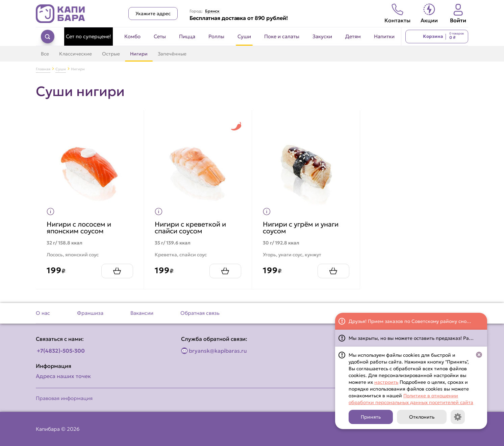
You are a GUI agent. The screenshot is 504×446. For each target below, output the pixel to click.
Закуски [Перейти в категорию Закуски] (322, 36)
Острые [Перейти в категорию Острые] (111, 54)
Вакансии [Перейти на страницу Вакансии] (142, 313)
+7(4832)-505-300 (61, 351)
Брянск (212, 11)
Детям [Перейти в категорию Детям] (353, 36)
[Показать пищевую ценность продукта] (54, 208)
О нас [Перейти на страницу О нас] (43, 313)
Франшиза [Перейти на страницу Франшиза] (90, 313)
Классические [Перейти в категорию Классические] (75, 54)
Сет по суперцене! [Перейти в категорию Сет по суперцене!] (89, 36)
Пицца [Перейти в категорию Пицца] (187, 36)
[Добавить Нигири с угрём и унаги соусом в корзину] (330, 268)
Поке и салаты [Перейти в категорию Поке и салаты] (282, 36)
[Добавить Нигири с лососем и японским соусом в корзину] (114, 268)
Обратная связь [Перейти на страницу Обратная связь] (200, 313)
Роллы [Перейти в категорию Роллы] (216, 36)
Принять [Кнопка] (371, 417)
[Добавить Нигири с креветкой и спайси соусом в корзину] (222, 268)
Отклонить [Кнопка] (422, 417)
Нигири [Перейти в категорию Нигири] (139, 54)
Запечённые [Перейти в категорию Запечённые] (172, 54)
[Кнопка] (458, 417)
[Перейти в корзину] (437, 37)
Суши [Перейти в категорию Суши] (244, 36)
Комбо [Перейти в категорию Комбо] (132, 36)
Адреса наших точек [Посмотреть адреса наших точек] (63, 376)
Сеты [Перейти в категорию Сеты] (160, 36)
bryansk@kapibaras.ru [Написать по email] (218, 351)
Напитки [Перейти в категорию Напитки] (384, 36)
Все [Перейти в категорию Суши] (45, 54)
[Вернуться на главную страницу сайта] (60, 14)
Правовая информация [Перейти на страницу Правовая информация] (64, 398)
